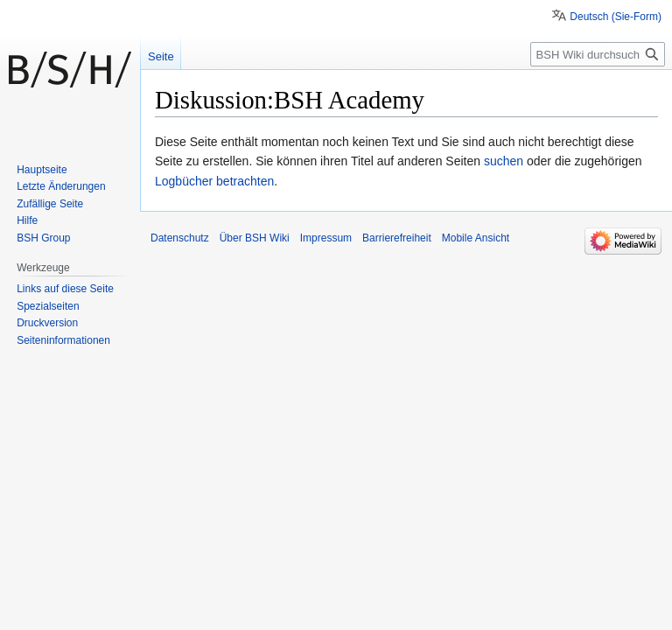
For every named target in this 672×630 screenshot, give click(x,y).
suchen (504, 161)
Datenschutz (180, 238)
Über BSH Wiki (255, 238)
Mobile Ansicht (476, 238)
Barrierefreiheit (397, 238)
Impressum (326, 238)
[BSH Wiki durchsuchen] (598, 54)
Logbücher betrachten (214, 181)
